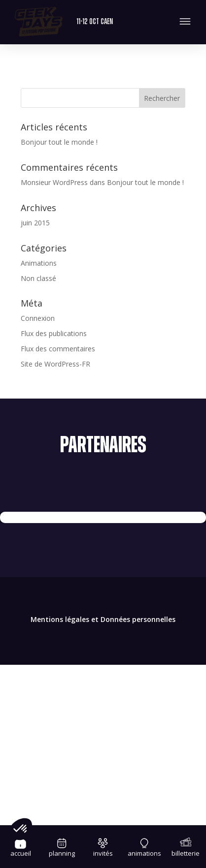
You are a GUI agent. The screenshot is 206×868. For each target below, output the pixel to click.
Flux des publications (54, 333)
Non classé (38, 278)
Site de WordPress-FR (55, 364)
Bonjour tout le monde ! (59, 142)
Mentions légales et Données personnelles (103, 619)
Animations (39, 263)
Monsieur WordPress (54, 182)
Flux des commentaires (58, 349)
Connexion (38, 318)
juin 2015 (35, 223)
